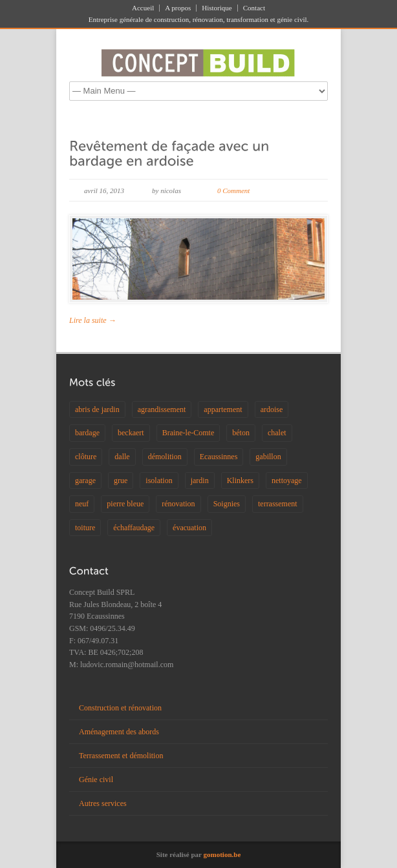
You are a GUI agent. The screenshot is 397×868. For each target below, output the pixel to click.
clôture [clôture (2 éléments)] (86, 457)
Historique (217, 8)
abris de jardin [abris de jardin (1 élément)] (97, 409)
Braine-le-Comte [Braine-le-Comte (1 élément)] (188, 433)
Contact (254, 8)
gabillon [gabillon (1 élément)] (268, 457)
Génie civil (96, 780)
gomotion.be (222, 854)
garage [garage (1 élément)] (85, 480)
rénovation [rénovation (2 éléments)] (178, 504)
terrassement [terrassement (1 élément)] (278, 504)
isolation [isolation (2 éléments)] (159, 480)
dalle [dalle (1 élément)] (122, 457)
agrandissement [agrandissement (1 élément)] (162, 409)
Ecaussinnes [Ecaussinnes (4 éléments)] (219, 457)
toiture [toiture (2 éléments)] (85, 528)
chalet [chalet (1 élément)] (277, 433)
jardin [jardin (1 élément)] (200, 480)
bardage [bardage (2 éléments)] (87, 433)
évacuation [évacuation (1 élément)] (189, 528)
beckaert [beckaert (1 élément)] (131, 433)
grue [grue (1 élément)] (121, 480)
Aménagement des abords (119, 732)
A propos (178, 8)
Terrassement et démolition (121, 756)
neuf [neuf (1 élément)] (82, 504)
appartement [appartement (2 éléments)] (223, 409)
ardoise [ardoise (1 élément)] (272, 409)
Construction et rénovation (120, 708)
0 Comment (233, 191)
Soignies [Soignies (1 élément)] (227, 504)
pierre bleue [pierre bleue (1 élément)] (125, 504)
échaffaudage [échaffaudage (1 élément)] (134, 528)
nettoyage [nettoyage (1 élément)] (287, 480)
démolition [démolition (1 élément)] (165, 457)
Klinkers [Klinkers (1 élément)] (240, 480)
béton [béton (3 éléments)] (241, 433)
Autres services (103, 803)
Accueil (143, 8)
